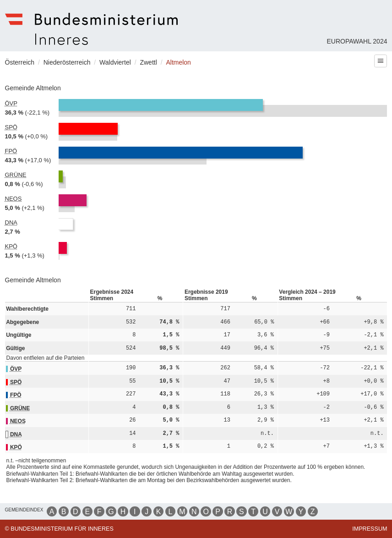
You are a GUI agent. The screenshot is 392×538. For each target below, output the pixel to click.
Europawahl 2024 (357, 41)
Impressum (370, 529)
